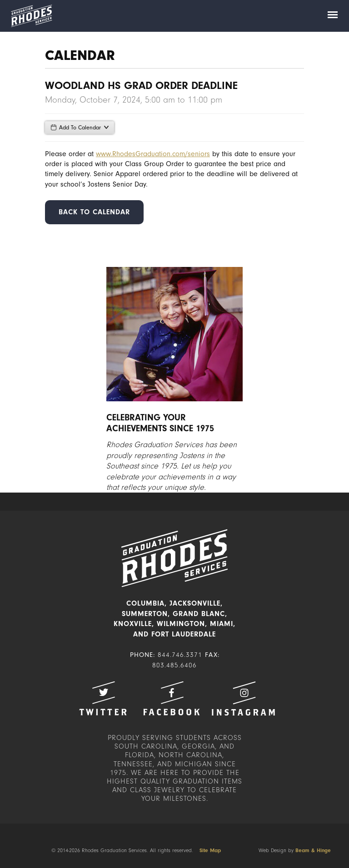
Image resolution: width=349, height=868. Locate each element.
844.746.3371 (180, 655)
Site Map (210, 850)
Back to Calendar (94, 212)
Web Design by (295, 850)
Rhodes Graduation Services (31, 16)
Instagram (243, 698)
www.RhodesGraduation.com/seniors (153, 154)
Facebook (171, 698)
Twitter (103, 698)
